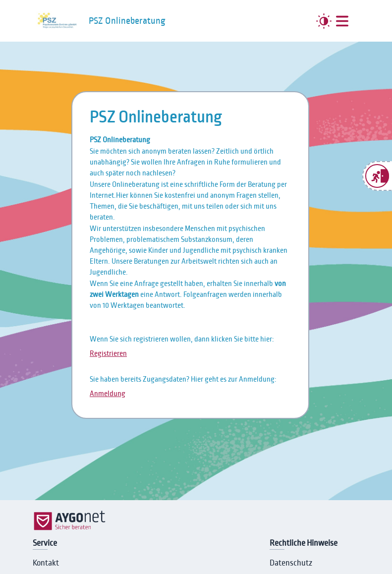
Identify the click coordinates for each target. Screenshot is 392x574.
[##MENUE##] (342, 21)
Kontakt (46, 563)
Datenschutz (291, 563)
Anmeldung (108, 394)
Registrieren (108, 353)
